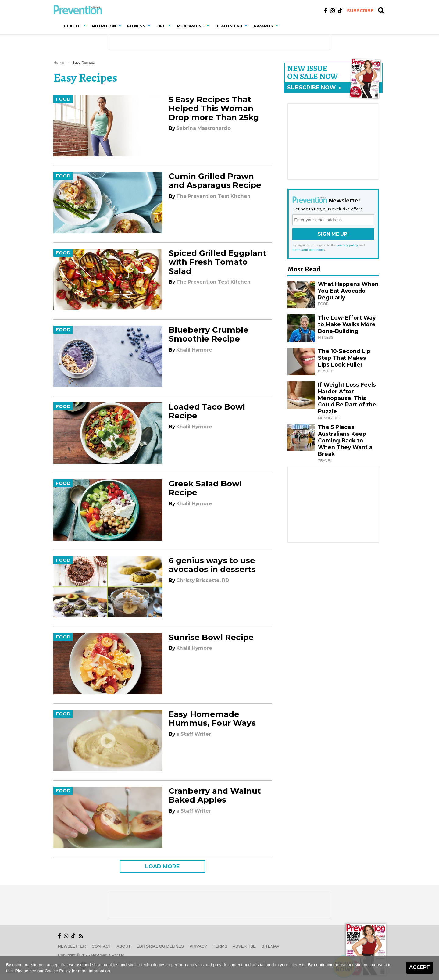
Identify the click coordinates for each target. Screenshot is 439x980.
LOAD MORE (162, 866)
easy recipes (83, 62)
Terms (220, 946)
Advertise (244, 946)
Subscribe (360, 11)
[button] (86, 26)
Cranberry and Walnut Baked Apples (215, 795)
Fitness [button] (136, 26)
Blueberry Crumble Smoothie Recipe (209, 334)
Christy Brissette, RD (203, 580)
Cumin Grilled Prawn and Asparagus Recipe (215, 181)
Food (63, 99)
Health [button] (72, 26)
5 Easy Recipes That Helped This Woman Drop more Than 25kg (214, 108)
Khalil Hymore (194, 350)
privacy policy (347, 245)
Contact (102, 946)
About (124, 946)
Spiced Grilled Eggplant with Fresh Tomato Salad (218, 262)
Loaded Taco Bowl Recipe (207, 411)
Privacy (198, 946)
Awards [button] (263, 26)
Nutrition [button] (104, 26)
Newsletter (72, 946)
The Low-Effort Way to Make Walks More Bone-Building (347, 324)
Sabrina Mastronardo (203, 128)
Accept (419, 967)
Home (59, 62)
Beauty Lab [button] (229, 26)
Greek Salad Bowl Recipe (205, 488)
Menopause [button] (191, 26)
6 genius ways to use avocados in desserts (212, 565)
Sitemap (271, 946)
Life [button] (161, 26)
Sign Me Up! (333, 234)
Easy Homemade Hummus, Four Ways (212, 719)
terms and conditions (309, 250)
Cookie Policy (58, 971)
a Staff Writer (194, 734)
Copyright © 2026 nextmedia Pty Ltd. (92, 955)
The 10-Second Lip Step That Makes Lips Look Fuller (344, 358)
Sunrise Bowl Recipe (211, 637)
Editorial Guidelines (160, 946)
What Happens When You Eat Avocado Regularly (348, 291)
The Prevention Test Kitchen (213, 196)
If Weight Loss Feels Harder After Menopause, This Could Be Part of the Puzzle (347, 398)
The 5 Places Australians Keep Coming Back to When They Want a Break (345, 440)
